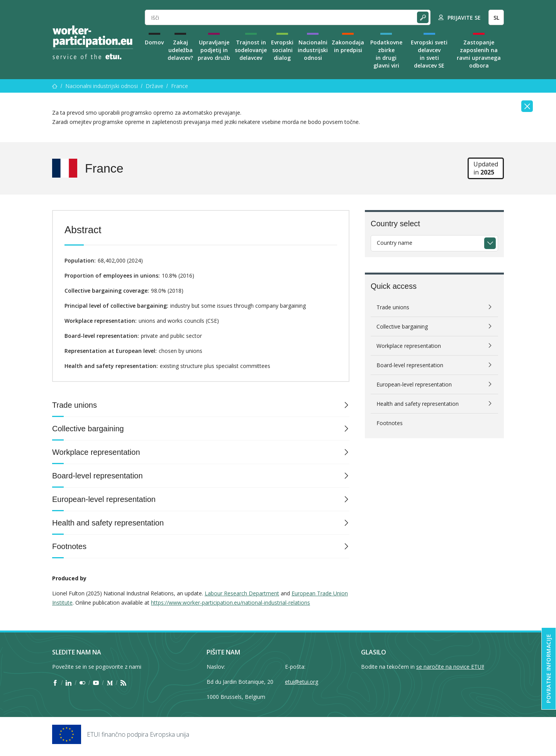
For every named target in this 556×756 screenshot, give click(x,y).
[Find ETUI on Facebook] (55, 683)
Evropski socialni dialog (282, 50)
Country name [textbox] (395, 243)
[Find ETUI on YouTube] (96, 683)
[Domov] (55, 86)
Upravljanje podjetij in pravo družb (214, 50)
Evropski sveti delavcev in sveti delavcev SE (429, 54)
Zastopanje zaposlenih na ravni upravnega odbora (479, 54)
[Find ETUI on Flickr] (82, 683)
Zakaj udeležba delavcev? (180, 50)
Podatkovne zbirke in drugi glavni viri (386, 54)
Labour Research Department (242, 593)
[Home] (93, 42)
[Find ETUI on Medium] (110, 683)
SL (496, 18)
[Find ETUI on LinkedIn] (69, 683)
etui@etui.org (302, 682)
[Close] (527, 106)
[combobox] (434, 243)
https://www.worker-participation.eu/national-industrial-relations (231, 603)
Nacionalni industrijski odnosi (313, 50)
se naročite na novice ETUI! (450, 667)
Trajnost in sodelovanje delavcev (251, 50)
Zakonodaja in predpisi (348, 46)
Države (154, 86)
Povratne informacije (548, 669)
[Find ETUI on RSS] (123, 683)
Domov (154, 42)
